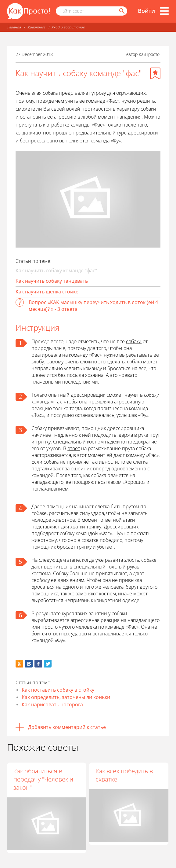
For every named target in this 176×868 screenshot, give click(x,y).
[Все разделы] (164, 11)
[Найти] (121, 11)
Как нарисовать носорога (52, 704)
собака (134, 362)
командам (43, 402)
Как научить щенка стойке (47, 292)
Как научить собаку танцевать (52, 281)
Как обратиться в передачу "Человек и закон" (43, 779)
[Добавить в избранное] (155, 73)
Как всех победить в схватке (124, 775)
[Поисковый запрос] (92, 11)
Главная (14, 27)
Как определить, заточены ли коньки (66, 697)
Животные (36, 27)
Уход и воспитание (68, 27)
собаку (151, 395)
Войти (146, 11)
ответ (74, 448)
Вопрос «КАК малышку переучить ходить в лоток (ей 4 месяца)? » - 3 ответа (93, 306)
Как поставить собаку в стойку (58, 690)
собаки (134, 341)
